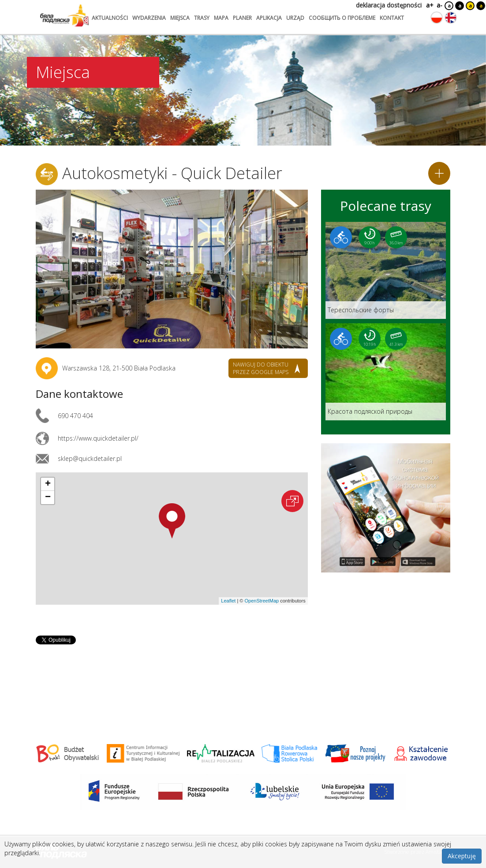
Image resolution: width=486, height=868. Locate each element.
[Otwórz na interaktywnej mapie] (292, 501)
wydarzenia (149, 18)
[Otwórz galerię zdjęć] (172, 269)
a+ (429, 5)
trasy (202, 18)
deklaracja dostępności (389, 5)
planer (242, 18)
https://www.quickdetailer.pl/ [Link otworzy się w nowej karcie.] (98, 438)
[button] (172, 521)
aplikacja (269, 18)
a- (439, 5)
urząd (295, 18)
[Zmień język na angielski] (451, 18)
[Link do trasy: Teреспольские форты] (386, 270)
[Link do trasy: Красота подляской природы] (386, 372)
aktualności (110, 18)
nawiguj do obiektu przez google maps (261, 368)
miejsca (180, 18)
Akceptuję (462, 856)
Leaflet (228, 601)
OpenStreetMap (262, 601)
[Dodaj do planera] (439, 173)
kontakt (392, 18)
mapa (221, 18)
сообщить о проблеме (342, 18)
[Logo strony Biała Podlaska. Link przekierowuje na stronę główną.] (64, 15)
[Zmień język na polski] (437, 18)
